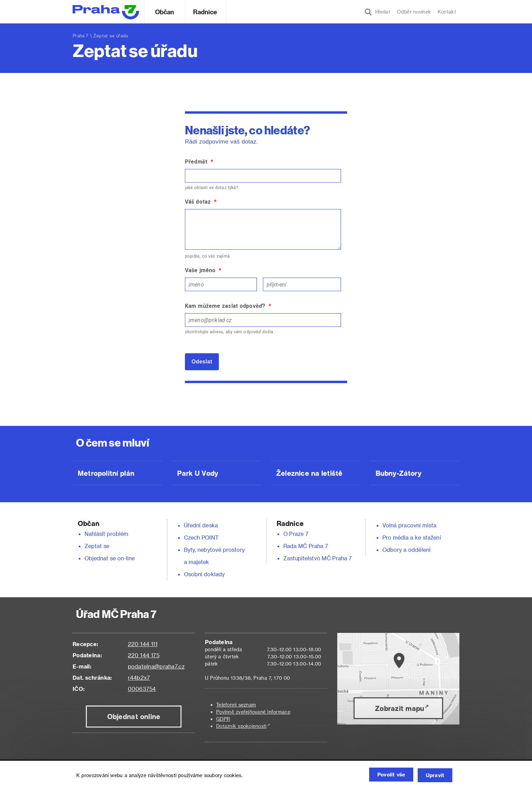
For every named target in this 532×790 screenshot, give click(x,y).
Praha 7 (81, 35)
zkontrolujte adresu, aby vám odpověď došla (229, 332)
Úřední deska (201, 525)
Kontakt (447, 12)
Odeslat (202, 362)
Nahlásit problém (107, 534)
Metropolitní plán (106, 473)
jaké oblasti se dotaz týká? (211, 187)
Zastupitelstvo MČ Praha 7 (318, 558)
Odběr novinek (414, 12)
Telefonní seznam (236, 705)
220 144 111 (143, 644)
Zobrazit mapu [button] (400, 708)
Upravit (433, 776)
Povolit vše (383, 776)
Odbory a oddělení (406, 550)
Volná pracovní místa (409, 525)
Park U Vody (198, 473)
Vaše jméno (203, 270)
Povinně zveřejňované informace (253, 712)
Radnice (205, 12)
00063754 (142, 689)
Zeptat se (97, 546)
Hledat (377, 12)
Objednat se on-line (110, 558)
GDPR (223, 719)
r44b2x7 (139, 678)
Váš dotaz (201, 202)
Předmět (199, 162)
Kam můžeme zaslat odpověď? (228, 306)
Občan (165, 12)
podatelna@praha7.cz (156, 666)
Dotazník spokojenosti (241, 726)
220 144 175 (144, 655)
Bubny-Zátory (398, 473)
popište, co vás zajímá (207, 256)
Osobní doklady (204, 574)
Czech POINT (201, 537)
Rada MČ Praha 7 (306, 546)
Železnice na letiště (309, 473)
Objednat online (134, 716)
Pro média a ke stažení (412, 537)
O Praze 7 (296, 534)
